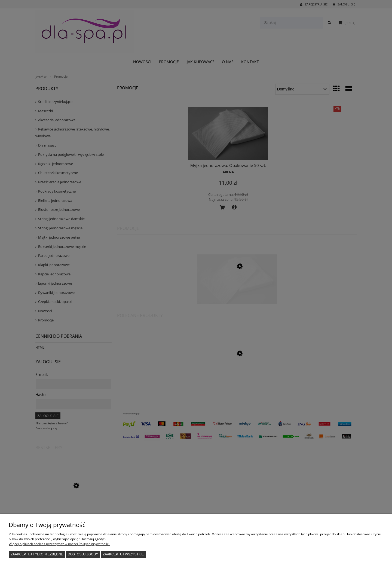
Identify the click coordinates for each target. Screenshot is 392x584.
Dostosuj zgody (83, 554)
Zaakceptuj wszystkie (123, 554)
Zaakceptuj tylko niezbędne (37, 554)
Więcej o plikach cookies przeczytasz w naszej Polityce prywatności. (59, 544)
